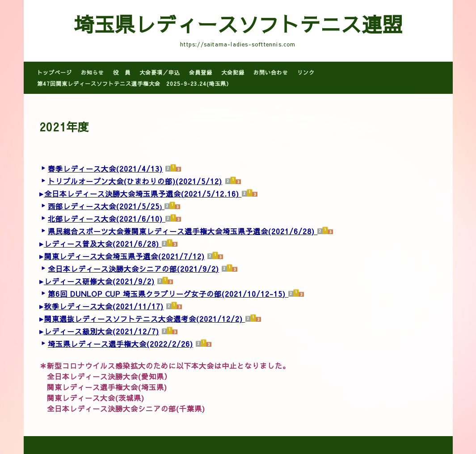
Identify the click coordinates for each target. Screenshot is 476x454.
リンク (306, 72)
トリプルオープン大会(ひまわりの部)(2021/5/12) (135, 181)
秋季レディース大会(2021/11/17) (104, 306)
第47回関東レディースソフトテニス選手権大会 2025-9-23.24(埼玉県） (135, 84)
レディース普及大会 (78, 244)
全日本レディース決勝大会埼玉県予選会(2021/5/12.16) (142, 193)
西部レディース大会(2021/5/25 (104, 206)
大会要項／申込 (160, 72)
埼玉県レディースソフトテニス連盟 (238, 24)
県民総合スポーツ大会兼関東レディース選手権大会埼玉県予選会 (158, 231)
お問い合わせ (271, 72)
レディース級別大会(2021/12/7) (102, 331)
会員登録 (201, 72)
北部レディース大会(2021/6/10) (105, 219)
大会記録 (233, 72)
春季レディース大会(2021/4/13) (105, 168)
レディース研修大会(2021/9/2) (99, 281)
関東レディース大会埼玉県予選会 (101, 256)
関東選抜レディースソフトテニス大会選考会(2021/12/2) (143, 319)
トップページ (55, 72)
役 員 (122, 72)
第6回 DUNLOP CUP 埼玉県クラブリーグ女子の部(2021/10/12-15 (165, 294)
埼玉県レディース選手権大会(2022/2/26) (120, 344)
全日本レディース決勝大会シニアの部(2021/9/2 (132, 269)
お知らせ (93, 72)
